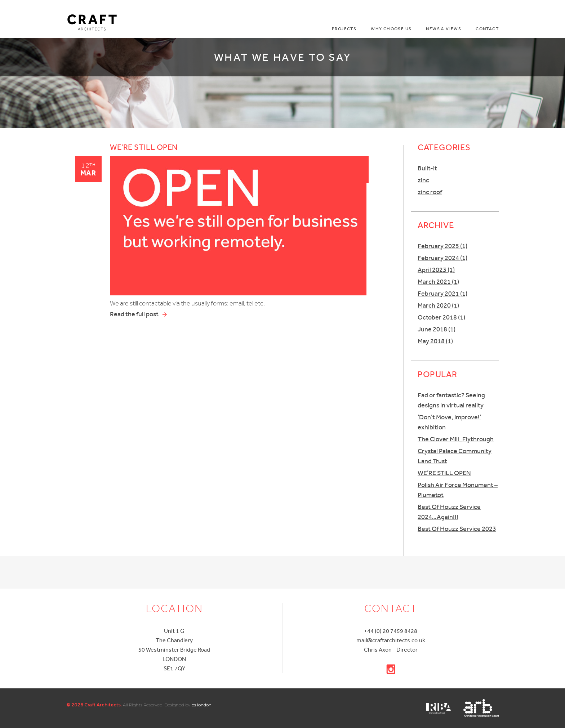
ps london (201, 705)
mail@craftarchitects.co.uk (391, 640)
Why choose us (391, 29)
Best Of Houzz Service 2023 (457, 529)
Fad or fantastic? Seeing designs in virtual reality (451, 400)
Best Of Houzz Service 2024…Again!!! (449, 512)
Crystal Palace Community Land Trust (455, 456)
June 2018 (437, 329)
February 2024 (442, 258)
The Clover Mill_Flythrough (456, 439)
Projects (344, 29)
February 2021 (442, 293)
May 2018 (435, 341)
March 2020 (438, 305)
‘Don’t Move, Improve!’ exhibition (449, 422)
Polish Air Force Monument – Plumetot (458, 490)
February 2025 (442, 246)
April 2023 (436, 270)
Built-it (427, 168)
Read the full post (139, 314)
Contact (487, 29)
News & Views (444, 29)
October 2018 (441, 317)
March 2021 (438, 282)
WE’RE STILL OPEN (444, 473)
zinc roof (430, 192)
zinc (423, 180)
